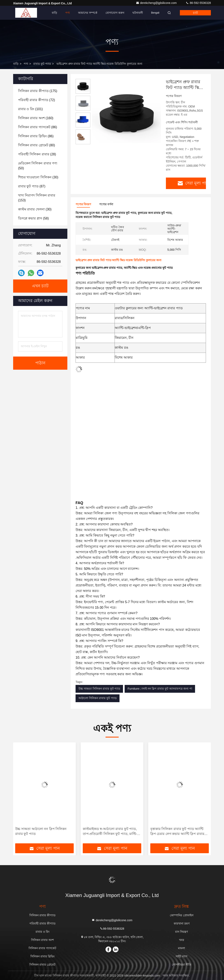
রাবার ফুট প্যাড (42, 64)
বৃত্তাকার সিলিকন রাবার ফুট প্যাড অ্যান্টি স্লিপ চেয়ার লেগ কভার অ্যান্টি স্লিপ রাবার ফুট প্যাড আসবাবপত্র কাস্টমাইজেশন (177, 832)
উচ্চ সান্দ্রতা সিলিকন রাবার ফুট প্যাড (99, 689)
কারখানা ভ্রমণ (182, 923)
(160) (36, 118)
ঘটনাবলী (138, 13)
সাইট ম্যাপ (181, 956)
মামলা (181, 948)
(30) (38, 177)
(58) (33, 218)
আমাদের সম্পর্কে (88, 13)
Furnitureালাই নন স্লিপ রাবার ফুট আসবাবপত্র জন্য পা (160, 689)
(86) (38, 127)
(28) (37, 154)
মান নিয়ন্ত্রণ (181, 932)
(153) (37, 198)
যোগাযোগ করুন (115, 13)
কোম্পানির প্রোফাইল (182, 915)
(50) (38, 166)
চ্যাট (195, 13)
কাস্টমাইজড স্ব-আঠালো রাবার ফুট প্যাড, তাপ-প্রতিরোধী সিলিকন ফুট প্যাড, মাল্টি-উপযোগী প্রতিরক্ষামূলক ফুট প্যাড (110, 832)
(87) (32, 186)
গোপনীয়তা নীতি (182, 965)
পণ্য (68, 13)
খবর (182, 940)
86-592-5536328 (198, 3)
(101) (30, 109)
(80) (37, 145)
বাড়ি (54, 13)
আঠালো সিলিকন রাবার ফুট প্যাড (98, 698)
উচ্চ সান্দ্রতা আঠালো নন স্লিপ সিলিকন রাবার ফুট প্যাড (41, 831)
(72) (37, 100)
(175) (38, 91)
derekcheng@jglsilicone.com (157, 3)
